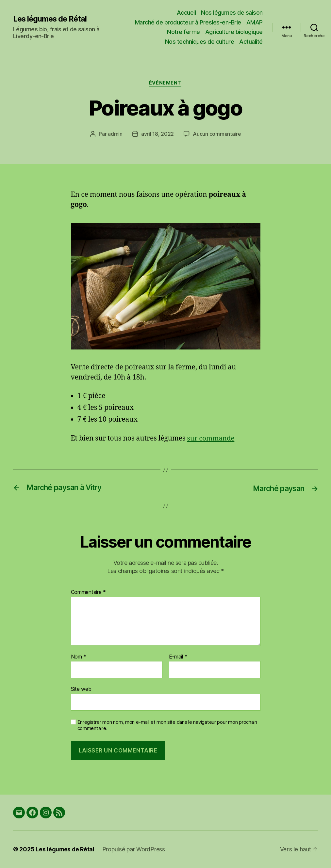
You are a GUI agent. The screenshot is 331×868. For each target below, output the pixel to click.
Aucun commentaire (217, 134)
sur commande (212, 438)
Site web (81, 689)
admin (115, 134)
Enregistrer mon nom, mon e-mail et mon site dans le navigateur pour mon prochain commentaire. (167, 725)
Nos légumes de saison (232, 13)
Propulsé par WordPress (135, 850)
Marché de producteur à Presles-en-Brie (188, 22)
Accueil (186, 13)
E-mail (178, 657)
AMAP (255, 22)
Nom (79, 657)
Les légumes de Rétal (51, 19)
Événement (165, 83)
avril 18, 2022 (157, 134)
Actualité (251, 42)
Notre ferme (183, 32)
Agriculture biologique (234, 32)
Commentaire (89, 593)
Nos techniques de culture (200, 42)
